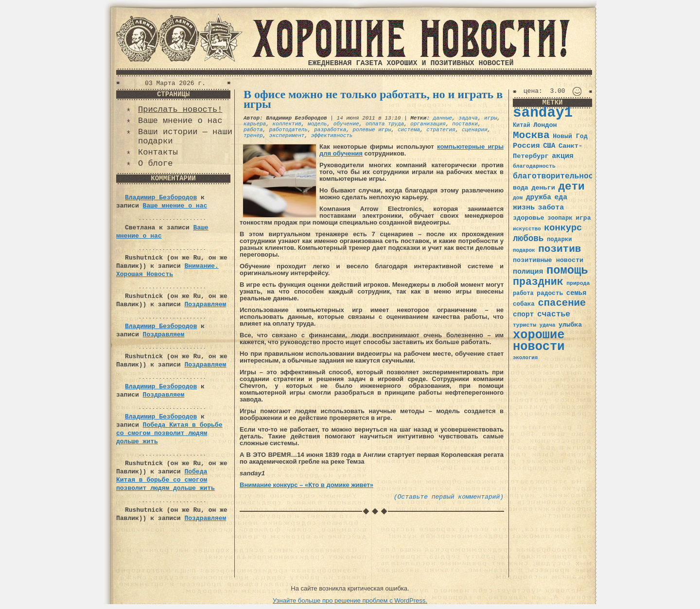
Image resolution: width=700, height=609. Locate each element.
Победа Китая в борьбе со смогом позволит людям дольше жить (169, 433)
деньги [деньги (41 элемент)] (543, 188)
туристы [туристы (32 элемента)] (525, 325)
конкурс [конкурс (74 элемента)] (563, 228)
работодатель (289, 130)
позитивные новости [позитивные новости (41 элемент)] (548, 260)
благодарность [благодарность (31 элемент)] (534, 166)
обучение (346, 124)
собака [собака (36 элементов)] (524, 304)
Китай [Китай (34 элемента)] (522, 125)
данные (442, 118)
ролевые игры (372, 130)
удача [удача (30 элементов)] (548, 325)
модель (317, 124)
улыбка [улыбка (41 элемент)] (570, 325)
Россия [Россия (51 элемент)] (526, 146)
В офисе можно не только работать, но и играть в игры (373, 99)
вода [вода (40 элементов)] (521, 188)
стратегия (441, 130)
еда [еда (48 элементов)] (561, 197)
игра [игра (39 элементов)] (583, 218)
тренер (253, 136)
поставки (465, 124)
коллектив (287, 124)
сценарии (475, 130)
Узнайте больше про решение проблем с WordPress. (350, 600)
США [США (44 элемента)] (549, 146)
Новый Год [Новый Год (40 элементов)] (570, 136)
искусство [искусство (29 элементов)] (527, 229)
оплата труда (385, 124)
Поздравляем (205, 304)
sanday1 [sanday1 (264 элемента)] (543, 113)
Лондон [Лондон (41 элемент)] (545, 125)
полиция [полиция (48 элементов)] (528, 272)
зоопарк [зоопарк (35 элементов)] (560, 218)
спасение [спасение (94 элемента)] (562, 303)
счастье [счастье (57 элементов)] (554, 314)
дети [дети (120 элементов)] (571, 187)
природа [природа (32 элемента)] (578, 283)
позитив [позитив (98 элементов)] (560, 249)
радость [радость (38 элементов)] (550, 293)
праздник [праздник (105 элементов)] (538, 282)
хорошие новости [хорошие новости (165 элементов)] (539, 341)
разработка (330, 130)
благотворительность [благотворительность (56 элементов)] (558, 176)
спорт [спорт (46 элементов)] (523, 314)
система (409, 130)
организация (428, 124)
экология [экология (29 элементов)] (525, 358)
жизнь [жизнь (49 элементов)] (524, 208)
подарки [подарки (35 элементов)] (559, 240)
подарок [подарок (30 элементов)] (524, 250)
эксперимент (287, 136)
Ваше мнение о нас (180, 121)
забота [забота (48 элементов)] (551, 208)
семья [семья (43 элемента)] (577, 293)
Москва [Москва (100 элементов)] (531, 135)
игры (490, 118)
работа (253, 130)
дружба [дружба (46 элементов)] (539, 197)
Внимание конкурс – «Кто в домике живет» (306, 485)
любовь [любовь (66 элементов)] (528, 239)
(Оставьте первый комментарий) (449, 497)
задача (468, 118)
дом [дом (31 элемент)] (518, 198)
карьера (255, 124)
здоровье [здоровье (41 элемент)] (529, 218)
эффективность (332, 136)
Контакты (158, 152)
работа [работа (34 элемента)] (523, 294)
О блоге (155, 164)
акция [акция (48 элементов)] (563, 156)
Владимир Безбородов (161, 198)
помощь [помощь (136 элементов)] (567, 270)
